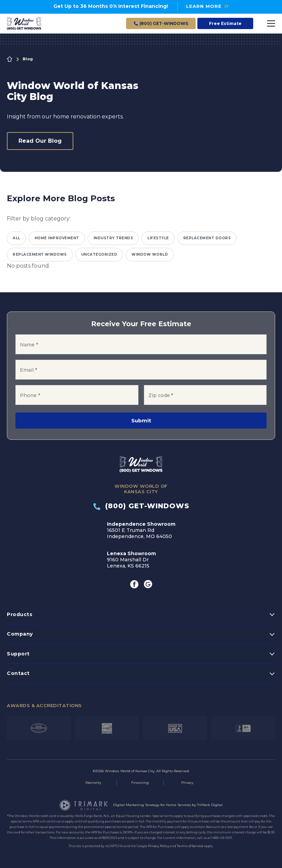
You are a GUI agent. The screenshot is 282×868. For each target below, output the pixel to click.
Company (20, 634)
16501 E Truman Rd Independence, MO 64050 (141, 530)
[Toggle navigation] (271, 23)
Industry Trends (113, 238)
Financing (140, 783)
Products (20, 614)
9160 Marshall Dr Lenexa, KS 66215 (131, 560)
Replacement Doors (207, 238)
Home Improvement (57, 238)
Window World (150, 254)
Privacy (187, 783)
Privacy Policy (159, 846)
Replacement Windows (40, 254)
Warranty (93, 783)
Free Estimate (225, 23)
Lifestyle (158, 238)
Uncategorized (99, 254)
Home (10, 59)
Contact (18, 673)
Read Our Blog (40, 141)
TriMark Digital (210, 805)
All (16, 238)
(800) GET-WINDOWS (141, 506)
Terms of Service (190, 846)
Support (18, 654)
